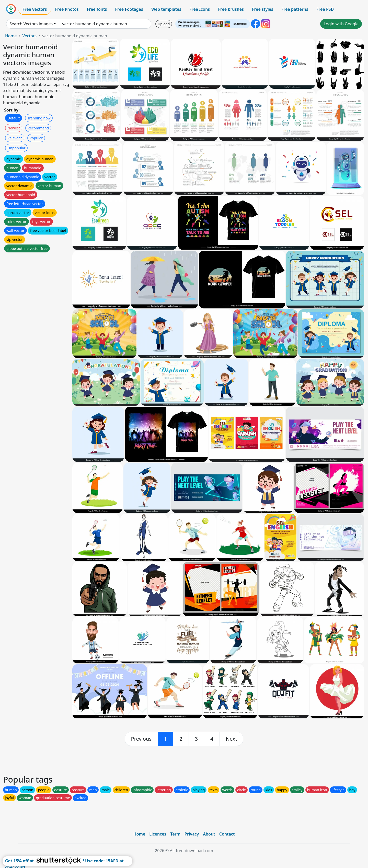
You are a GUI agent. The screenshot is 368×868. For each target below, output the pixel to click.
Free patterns (295, 9)
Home (11, 36)
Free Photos (67, 9)
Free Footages (129, 9)
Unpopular (16, 148)
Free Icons (200, 9)
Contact (227, 834)
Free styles (263, 9)
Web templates (166, 9)
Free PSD (325, 9)
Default (14, 118)
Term (175, 834)
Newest (14, 128)
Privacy (192, 834)
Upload (164, 24)
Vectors (29, 36)
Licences (158, 834)
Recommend (38, 128)
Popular (36, 138)
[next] (232, 739)
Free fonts (97, 9)
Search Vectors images (31, 24)
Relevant (15, 138)
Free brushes (231, 9)
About (209, 834)
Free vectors (35, 9)
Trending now (39, 118)
